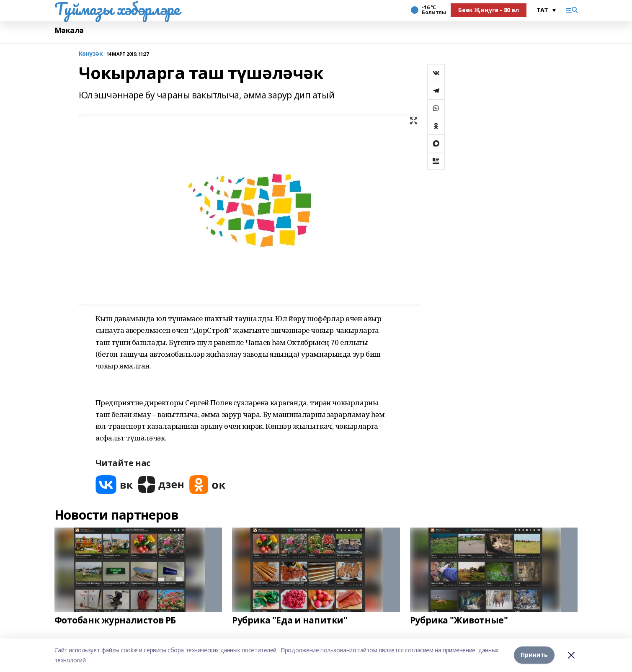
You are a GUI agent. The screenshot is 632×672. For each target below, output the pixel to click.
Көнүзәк (91, 54)
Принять (534, 655)
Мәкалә (69, 30)
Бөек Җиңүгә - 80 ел (488, 10)
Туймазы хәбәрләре (117, 9)
